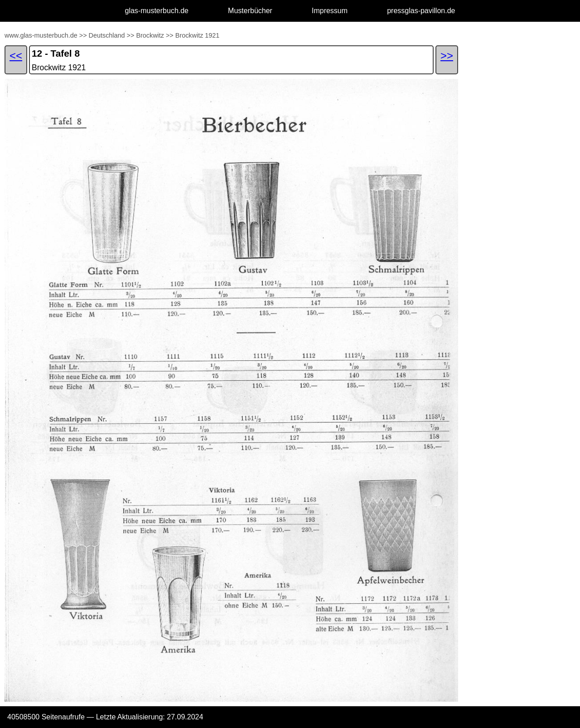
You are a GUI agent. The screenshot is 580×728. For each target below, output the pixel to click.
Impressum (330, 11)
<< (16, 56)
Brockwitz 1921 (198, 35)
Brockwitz (150, 35)
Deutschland (107, 35)
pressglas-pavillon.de (421, 11)
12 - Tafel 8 (56, 53)
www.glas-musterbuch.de (41, 35)
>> (83, 35)
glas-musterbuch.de (157, 11)
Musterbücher (250, 11)
